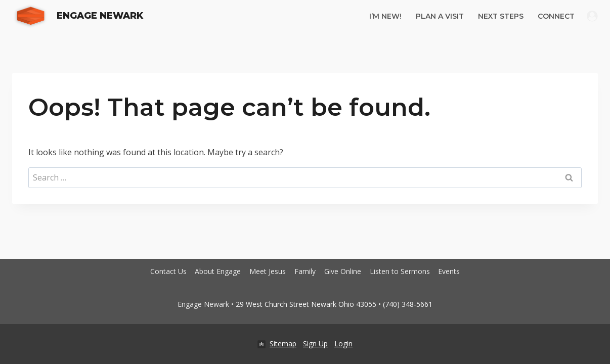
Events (449, 271)
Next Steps (501, 16)
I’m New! (385, 16)
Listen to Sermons (400, 271)
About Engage (218, 271)
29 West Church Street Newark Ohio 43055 (306, 304)
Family (305, 271)
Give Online (343, 271)
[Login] (592, 16)
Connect (556, 16)
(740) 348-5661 (408, 304)
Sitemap (283, 344)
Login (343, 344)
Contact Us (168, 271)
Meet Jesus (268, 271)
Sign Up (315, 344)
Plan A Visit (440, 16)
